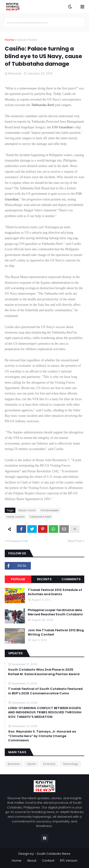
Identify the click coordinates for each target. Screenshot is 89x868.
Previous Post (17, 541)
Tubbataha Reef (40, 517)
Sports (32, 764)
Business (14, 764)
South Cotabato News (54, 854)
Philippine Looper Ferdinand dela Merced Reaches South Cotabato (55, 612)
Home (9, 40)
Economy (49, 764)
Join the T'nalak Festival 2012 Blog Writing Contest (56, 632)
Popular (18, 579)
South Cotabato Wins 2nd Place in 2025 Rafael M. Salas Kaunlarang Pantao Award (44, 672)
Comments (71, 579)
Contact (48, 861)
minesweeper (50, 510)
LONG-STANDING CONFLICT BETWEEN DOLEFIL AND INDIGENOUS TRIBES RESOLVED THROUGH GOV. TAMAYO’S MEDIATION (45, 712)
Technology (70, 764)
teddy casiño (16, 517)
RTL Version (69, 861)
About (32, 861)
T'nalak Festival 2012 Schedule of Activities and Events (55, 592)
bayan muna (27, 40)
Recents (44, 579)
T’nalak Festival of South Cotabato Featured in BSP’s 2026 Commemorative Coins (45, 691)
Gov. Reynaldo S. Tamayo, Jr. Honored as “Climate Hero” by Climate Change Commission (42, 736)
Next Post (75, 541)
